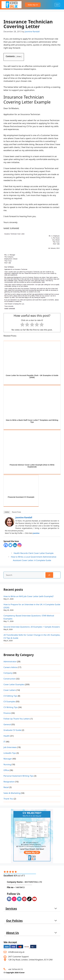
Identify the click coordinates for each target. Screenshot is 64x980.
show (19, 56)
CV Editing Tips (10, 696)
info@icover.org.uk (16, 952)
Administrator (10, 661)
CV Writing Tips (11, 707)
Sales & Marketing (12, 793)
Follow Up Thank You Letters (17, 719)
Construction (10, 679)
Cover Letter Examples (14, 684)
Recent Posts (16, 512)
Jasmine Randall (24, 517)
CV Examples (9, 701)
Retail (6, 787)
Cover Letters (10, 690)
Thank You (8, 799)
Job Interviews (10, 747)
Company (8, 673)
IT (4, 742)
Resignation (9, 782)
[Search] (49, 575)
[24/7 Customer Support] (5, 957)
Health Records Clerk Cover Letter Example (34, 553)
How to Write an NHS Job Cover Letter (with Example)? (29, 596)
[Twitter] (10, 545)
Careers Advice (10, 667)
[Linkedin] (15, 545)
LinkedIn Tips (10, 753)
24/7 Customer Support (18, 957)
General (7, 724)
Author (7, 512)
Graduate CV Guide (12, 730)
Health (7, 736)
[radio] (22, 325)
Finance (7, 713)
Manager (8, 759)
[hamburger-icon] (57, 5)
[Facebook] (6, 545)
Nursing (7, 764)
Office (6, 770)
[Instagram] (19, 545)
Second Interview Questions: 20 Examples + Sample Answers (32, 627)
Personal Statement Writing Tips (19, 776)
